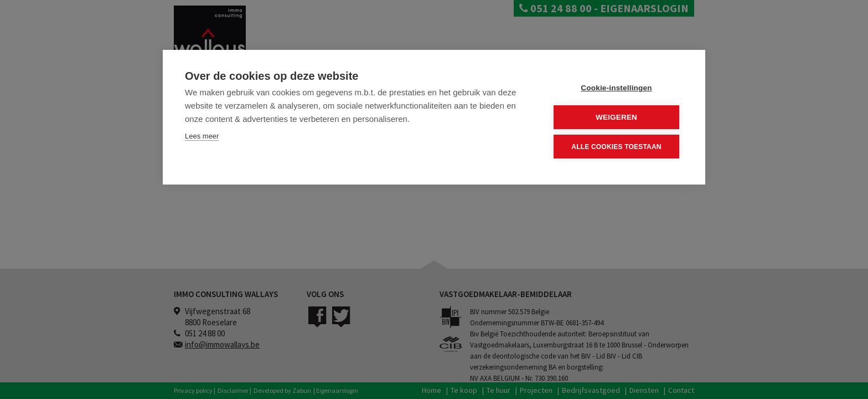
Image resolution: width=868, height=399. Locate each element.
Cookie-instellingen (616, 88)
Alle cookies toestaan (616, 146)
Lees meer (202, 136)
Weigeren (616, 117)
